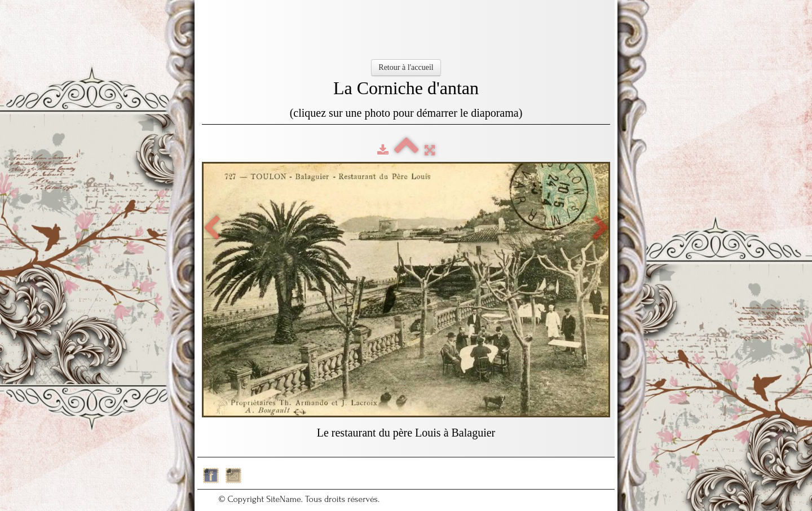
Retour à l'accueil (406, 67)
